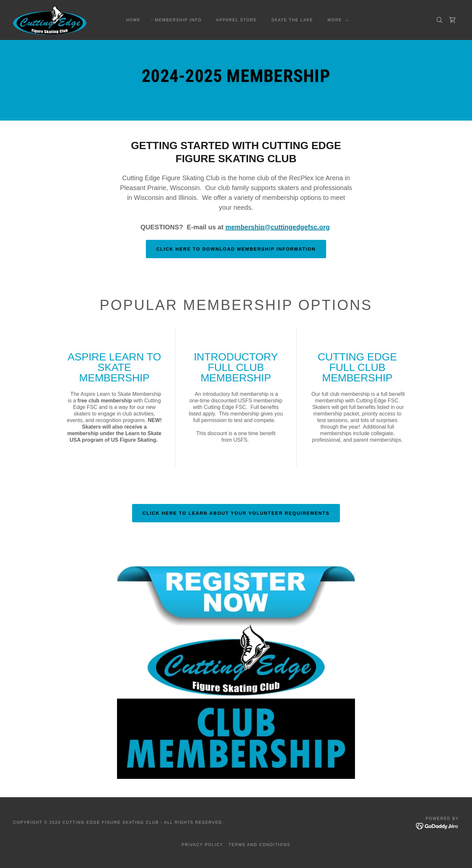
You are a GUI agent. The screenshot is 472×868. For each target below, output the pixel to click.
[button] (337, 20)
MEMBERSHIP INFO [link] (178, 20)
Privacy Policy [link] (202, 845)
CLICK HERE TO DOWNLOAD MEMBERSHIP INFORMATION (236, 249)
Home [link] (133, 20)
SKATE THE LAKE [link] (292, 20)
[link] (50, 19)
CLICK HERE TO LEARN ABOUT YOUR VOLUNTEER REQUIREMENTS (236, 513)
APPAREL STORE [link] (236, 20)
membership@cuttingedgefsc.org (277, 227)
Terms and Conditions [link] (259, 845)
